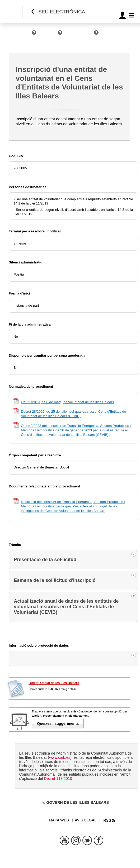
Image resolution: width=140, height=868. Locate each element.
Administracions (80, 35)
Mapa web (59, 820)
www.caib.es (60, 757)
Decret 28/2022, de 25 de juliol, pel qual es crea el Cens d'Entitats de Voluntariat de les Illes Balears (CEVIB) (73, 414)
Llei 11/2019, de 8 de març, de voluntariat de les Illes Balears (67, 402)
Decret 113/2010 (58, 779)
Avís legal (86, 820)
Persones (22, 35)
